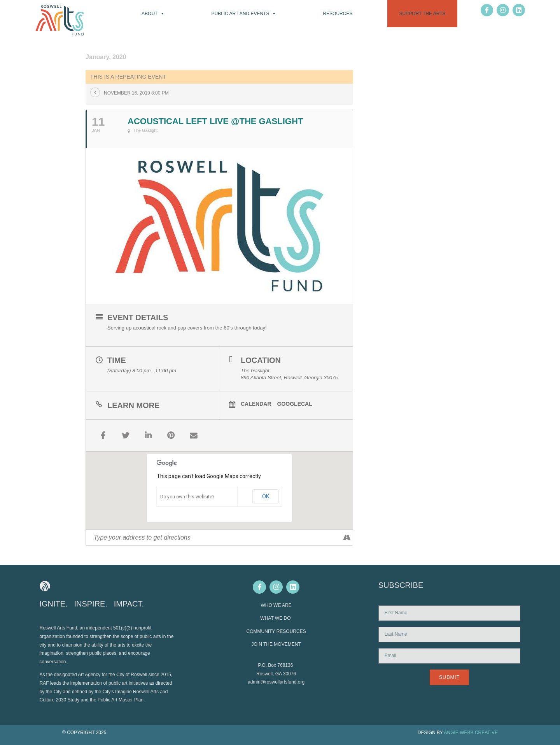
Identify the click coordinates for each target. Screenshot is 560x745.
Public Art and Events (244, 14)
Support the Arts (422, 14)
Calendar (256, 404)
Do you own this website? (187, 496)
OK (266, 496)
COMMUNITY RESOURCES (276, 631)
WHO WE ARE (276, 605)
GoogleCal (295, 404)
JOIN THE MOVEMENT (276, 644)
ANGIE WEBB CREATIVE (471, 732)
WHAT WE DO (276, 618)
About (153, 14)
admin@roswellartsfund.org (276, 682)
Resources (338, 14)
